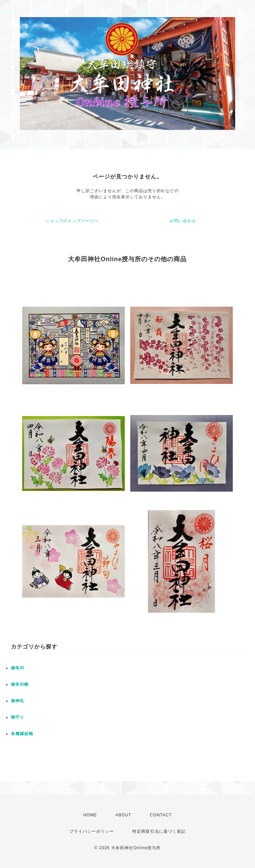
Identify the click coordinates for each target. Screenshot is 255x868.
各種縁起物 (22, 734)
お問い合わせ (183, 221)
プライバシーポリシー (92, 831)
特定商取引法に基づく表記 (159, 831)
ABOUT (123, 815)
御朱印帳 (20, 684)
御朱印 (18, 668)
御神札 (18, 701)
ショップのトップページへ (72, 221)
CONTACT (161, 815)
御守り (18, 717)
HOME (90, 815)
